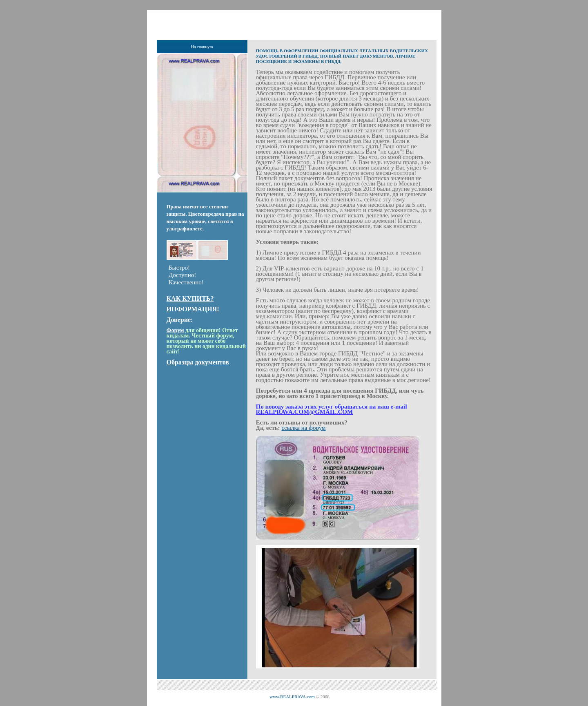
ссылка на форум (303, 428)
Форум (175, 330)
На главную (202, 47)
